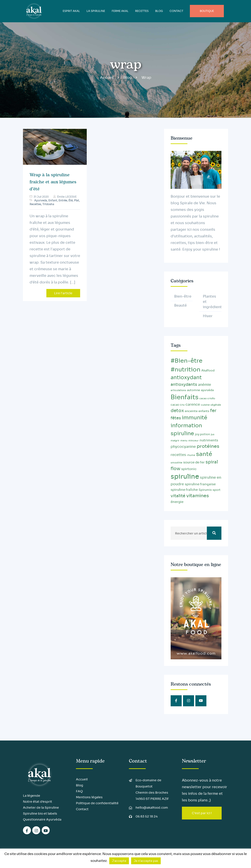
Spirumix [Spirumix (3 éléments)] (205, 490)
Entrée (63, 200)
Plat (76, 200)
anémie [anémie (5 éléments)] (205, 385)
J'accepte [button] (119, 861)
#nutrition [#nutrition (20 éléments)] (186, 370)
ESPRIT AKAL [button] (71, 11)
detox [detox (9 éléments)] (177, 411)
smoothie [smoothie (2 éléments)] (176, 463)
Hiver (208, 316)
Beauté (180, 305)
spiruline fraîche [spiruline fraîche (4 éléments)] (184, 490)
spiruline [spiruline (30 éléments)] (185, 477)
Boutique (207, 11)
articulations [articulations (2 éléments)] (178, 390)
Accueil (107, 78)
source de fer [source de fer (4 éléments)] (194, 462)
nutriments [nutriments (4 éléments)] (209, 440)
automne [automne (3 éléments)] (193, 390)
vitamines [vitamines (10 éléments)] (198, 496)
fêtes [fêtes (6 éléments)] (176, 418)
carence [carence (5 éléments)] (193, 404)
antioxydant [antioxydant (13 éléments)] (186, 378)
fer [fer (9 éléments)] (213, 411)
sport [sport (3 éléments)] (217, 490)
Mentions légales (89, 797)
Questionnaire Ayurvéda (42, 819)
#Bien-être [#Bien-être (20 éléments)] (187, 361)
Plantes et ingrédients (212, 302)
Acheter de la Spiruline (41, 808)
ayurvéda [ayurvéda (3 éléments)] (207, 390)
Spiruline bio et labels (40, 814)
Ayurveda (41, 200)
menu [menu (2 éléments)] (184, 441)
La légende (32, 796)
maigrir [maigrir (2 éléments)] (175, 441)
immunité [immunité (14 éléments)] (195, 418)
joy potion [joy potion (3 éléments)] (202, 434)
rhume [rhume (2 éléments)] (191, 455)
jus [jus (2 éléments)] (213, 434)
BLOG (159, 11)
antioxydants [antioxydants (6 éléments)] (184, 384)
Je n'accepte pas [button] (146, 861)
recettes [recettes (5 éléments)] (178, 455)
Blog (128, 78)
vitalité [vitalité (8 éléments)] (178, 496)
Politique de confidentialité (97, 803)
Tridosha (48, 204)
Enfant (53, 200)
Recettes (142, 11)
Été (71, 200)
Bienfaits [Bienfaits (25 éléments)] (185, 397)
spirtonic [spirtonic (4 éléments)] (189, 469)
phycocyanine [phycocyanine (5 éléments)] (183, 447)
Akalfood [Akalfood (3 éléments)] (208, 371)
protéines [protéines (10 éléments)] (208, 446)
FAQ (79, 791)
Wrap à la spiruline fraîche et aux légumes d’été (53, 182)
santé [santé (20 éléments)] (204, 454)
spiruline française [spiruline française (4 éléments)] (200, 484)
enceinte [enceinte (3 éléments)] (191, 411)
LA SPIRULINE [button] (96, 11)
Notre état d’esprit (38, 802)
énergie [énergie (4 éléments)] (177, 502)
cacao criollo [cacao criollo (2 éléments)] (207, 398)
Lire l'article (63, 293)
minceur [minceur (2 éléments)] (193, 441)
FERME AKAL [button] (120, 11)
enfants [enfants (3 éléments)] (204, 411)
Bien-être (183, 296)
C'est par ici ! (202, 813)
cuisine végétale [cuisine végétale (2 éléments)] (211, 405)
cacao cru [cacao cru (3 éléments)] (178, 405)
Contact (176, 11)
